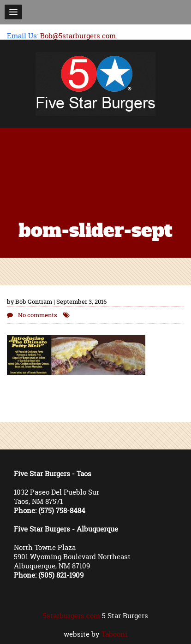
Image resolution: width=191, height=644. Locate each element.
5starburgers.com (72, 616)
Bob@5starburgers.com (78, 36)
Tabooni (114, 634)
